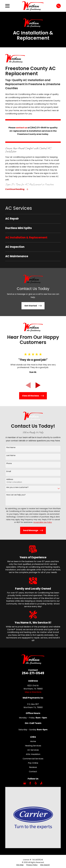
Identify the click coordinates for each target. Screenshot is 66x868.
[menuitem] (33, 219)
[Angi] (41, 783)
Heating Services (33, 746)
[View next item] (38, 385)
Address (10, 480)
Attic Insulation (33, 754)
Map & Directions (33, 692)
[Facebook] (30, 783)
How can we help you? (16, 495)
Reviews (33, 767)
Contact (33, 772)
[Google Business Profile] (25, 783)
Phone (9, 464)
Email (9, 472)
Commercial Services (33, 759)
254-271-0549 (33, 673)
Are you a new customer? (17, 488)
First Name (11, 448)
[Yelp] (36, 783)
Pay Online (33, 763)
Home (33, 741)
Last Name (11, 456)
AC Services (33, 750)
